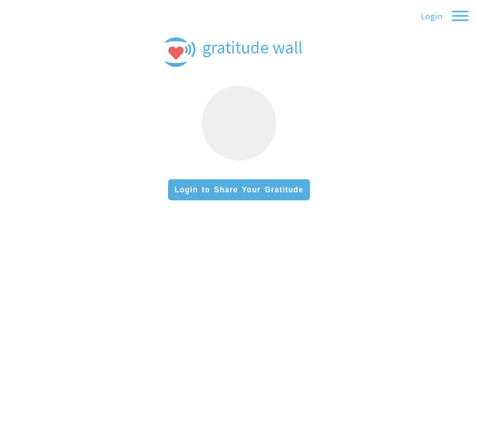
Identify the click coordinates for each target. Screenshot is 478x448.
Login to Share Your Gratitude (239, 190)
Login (432, 16)
